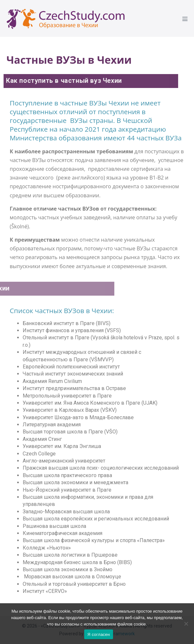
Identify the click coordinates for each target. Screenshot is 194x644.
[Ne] (186, 624)
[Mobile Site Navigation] (185, 19)
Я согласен (99, 634)
